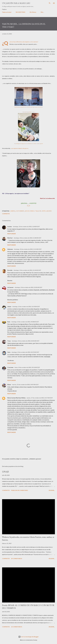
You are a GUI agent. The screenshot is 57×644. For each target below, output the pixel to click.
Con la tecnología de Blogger (28, 637)
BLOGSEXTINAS (20, 12)
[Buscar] (50, 3)
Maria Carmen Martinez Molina (16, 398)
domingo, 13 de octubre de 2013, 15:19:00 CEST (26, 307)
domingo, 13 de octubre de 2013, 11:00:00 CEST (28, 238)
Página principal (7, 12)
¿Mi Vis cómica (30, 211)
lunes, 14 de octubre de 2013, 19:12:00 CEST (27, 367)
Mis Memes (33, 12)
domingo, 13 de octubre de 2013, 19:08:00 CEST (25, 322)
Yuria (9, 352)
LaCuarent (10, 287)
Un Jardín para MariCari (16, 3)
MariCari (10, 238)
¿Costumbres (20, 211)
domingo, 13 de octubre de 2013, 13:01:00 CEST (29, 287)
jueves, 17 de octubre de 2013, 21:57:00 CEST (40, 398)
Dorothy (10, 270)
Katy (9, 322)
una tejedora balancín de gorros (20, 148)
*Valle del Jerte (40, 211)
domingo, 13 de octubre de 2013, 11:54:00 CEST (27, 270)
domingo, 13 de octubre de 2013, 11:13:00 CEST (28, 249)
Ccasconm (10, 367)
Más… (42, 12)
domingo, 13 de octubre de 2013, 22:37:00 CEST (25, 352)
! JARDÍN (12, 211)
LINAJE (6, 472)
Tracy (9, 341)
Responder (12, 234)
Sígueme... (52, 490)
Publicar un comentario (20, 490)
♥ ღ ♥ (28, 206)
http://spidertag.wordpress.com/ (28, 112)
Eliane (9, 385)
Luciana (10, 227)
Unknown (10, 249)
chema (9, 307)
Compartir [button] (6, 214)
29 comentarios (17, 559)
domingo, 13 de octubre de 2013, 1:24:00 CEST (26, 227)
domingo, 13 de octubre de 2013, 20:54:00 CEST (26, 341)
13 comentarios (17, 627)
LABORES (49, 211)
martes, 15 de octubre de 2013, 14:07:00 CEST (25, 385)
